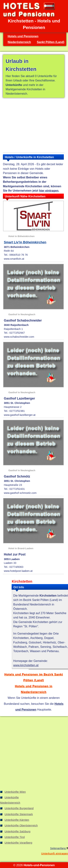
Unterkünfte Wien (15, 792)
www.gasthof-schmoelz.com (20, 493)
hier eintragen (49, 191)
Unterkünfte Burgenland (19, 808)
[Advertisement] (34, 126)
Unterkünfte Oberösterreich (21, 825)
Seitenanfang (59, 848)
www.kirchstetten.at (26, 665)
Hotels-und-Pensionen (39, 865)
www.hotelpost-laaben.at (18, 571)
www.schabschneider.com (19, 337)
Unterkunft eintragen (55, 854)
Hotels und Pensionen (23, 36)
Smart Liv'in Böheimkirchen (25, 242)
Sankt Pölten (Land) (51, 42)
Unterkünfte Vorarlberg (18, 843)
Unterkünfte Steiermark (19, 814)
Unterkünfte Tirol (15, 837)
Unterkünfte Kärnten (17, 820)
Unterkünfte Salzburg (17, 831)
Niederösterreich (19, 42)
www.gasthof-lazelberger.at (20, 415)
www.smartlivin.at (14, 259)
